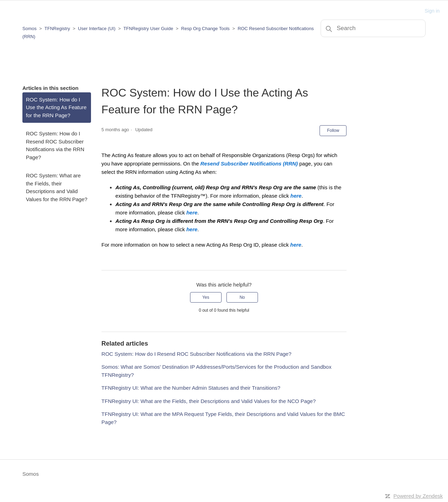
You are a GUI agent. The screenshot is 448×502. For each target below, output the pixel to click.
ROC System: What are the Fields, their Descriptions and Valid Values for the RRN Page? (57, 187)
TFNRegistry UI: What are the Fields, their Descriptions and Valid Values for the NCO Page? (209, 401)
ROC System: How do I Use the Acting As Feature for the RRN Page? (56, 107)
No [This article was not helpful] (242, 297)
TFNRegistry (58, 29)
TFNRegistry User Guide (148, 29)
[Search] (373, 28)
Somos (29, 29)
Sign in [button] (432, 11)
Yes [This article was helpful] (206, 297)
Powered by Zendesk (418, 496)
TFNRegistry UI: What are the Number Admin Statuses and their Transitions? (191, 388)
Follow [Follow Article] (333, 130)
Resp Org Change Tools (206, 29)
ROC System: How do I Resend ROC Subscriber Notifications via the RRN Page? (55, 145)
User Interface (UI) (97, 29)
